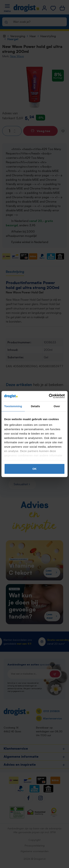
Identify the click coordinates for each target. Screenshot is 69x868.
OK (35, 469)
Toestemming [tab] (13, 406)
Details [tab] (35, 406)
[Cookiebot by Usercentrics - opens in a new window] (49, 396)
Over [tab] (57, 406)
